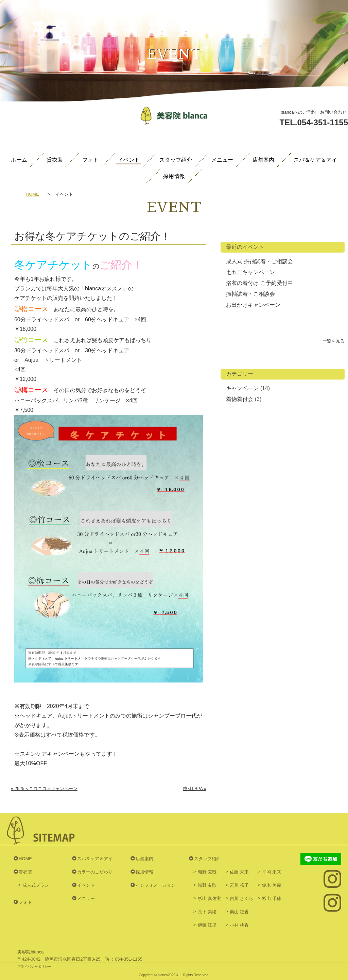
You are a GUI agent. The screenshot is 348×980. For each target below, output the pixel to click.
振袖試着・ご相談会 (250, 294)
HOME (32, 194)
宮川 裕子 (239, 885)
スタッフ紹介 (176, 160)
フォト (90, 160)
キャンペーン (242, 388)
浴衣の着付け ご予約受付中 (259, 283)
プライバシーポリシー (34, 967)
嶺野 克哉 (207, 872)
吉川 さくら (241, 898)
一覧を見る (334, 341)
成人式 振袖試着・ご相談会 (259, 261)
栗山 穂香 (239, 912)
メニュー (222, 160)
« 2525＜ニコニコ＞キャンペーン (44, 789)
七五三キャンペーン (250, 272)
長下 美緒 (207, 912)
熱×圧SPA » (195, 789)
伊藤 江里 (207, 925)
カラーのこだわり (95, 872)
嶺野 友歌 (207, 885)
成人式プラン (36, 885)
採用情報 (174, 176)
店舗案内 (263, 160)
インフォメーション (155, 885)
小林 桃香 (239, 925)
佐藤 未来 (239, 872)
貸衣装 (55, 160)
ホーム (19, 160)
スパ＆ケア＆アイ (315, 160)
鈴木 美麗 (272, 885)
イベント (129, 160)
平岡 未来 (272, 872)
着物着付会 (240, 399)
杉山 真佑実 (210, 898)
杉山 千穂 (272, 898)
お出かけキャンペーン (253, 305)
